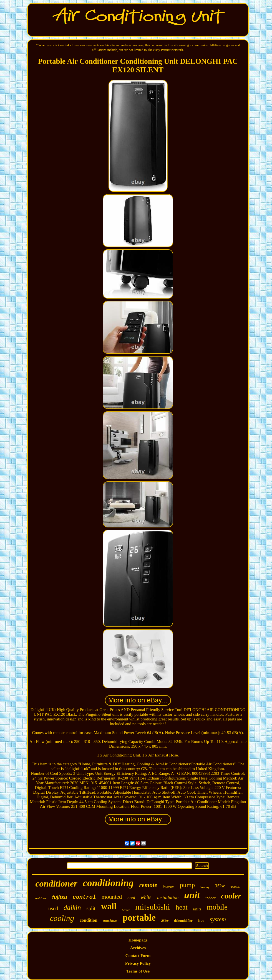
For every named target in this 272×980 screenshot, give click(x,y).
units (197, 909)
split (91, 908)
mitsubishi (153, 907)
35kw (220, 886)
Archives (138, 948)
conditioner (56, 883)
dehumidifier (183, 921)
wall (109, 906)
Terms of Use (138, 971)
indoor (211, 898)
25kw (165, 921)
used (53, 908)
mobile (217, 907)
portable (139, 918)
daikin (72, 907)
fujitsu (60, 897)
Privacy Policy (138, 963)
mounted (112, 897)
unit (192, 895)
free (201, 921)
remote (148, 885)
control (84, 897)
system (218, 919)
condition (89, 920)
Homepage (138, 940)
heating (205, 887)
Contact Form (138, 956)
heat (181, 907)
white (146, 897)
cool (131, 898)
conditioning (108, 883)
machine (110, 920)
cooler (231, 896)
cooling (62, 918)
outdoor (41, 898)
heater (126, 910)
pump (187, 885)
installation (168, 898)
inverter (169, 886)
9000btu (236, 887)
